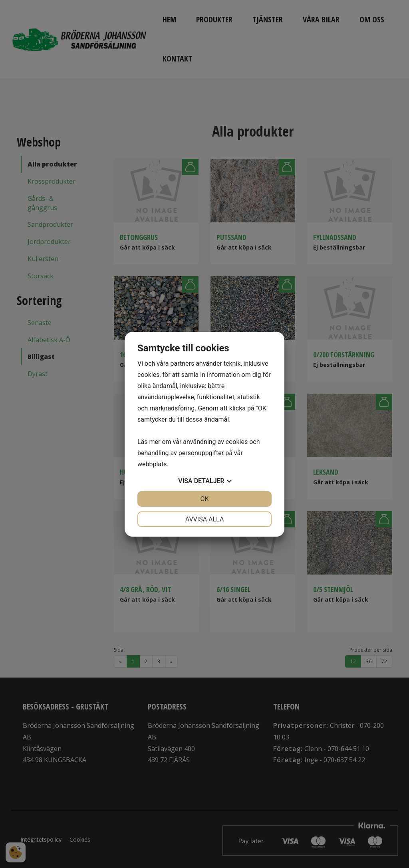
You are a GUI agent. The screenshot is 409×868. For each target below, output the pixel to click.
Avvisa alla (205, 519)
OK (204, 499)
